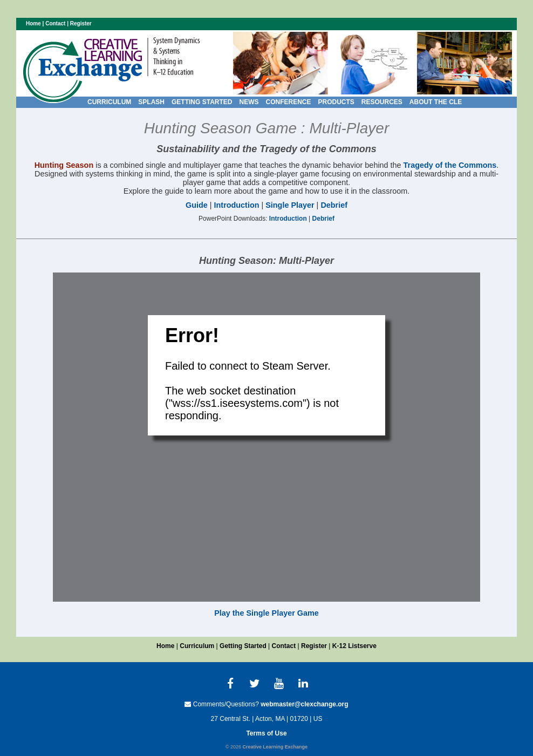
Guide (197, 205)
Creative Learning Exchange (275, 747)
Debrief (334, 205)
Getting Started (243, 646)
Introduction (237, 205)
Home (33, 23)
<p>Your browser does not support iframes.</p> (266, 437)
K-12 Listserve (354, 646)
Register (81, 23)
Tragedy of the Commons (450, 165)
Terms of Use (266, 733)
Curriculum (197, 646)
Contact (55, 23)
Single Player (290, 205)
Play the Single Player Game (266, 613)
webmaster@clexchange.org (304, 704)
